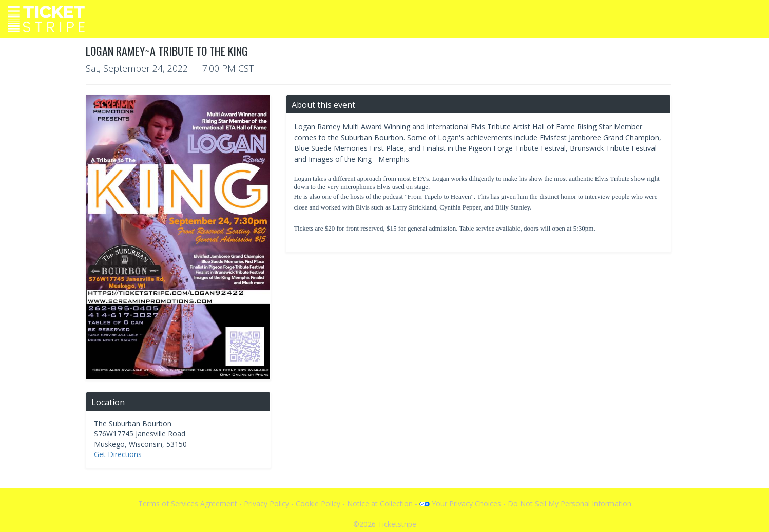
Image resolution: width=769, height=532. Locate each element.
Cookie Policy (318, 503)
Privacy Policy (266, 503)
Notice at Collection (380, 503)
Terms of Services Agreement (188, 503)
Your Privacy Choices (460, 503)
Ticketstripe (397, 524)
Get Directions (118, 454)
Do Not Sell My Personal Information (570, 503)
